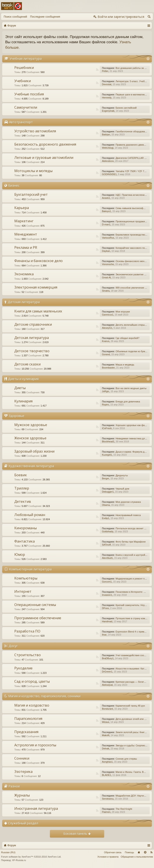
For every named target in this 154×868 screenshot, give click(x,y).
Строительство (28, 655)
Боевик (21, 475)
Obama (106, 505)
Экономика (24, 274)
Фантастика (25, 541)
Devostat (107, 84)
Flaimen (106, 812)
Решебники (24, 68)
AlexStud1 (107, 558)
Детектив (23, 501)
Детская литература (24, 302)
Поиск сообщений (15, 17)
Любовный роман (30, 515)
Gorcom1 (107, 582)
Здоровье (16, 416)
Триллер (22, 488)
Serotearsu (108, 799)
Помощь (130, 852)
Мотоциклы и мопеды (33, 171)
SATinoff (106, 545)
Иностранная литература (36, 808)
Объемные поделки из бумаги (132, 351)
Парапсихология (28, 719)
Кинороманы (25, 528)
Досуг (13, 646)
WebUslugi (108, 148)
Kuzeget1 (107, 455)
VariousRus (108, 238)
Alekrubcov (108, 161)
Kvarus (106, 341)
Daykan (106, 251)
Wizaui (106, 722)
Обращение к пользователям (137, 857)
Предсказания (26, 732)
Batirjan (106, 134)
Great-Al (106, 277)
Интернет (23, 591)
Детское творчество (32, 351)
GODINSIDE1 (109, 174)
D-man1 (106, 224)
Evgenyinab (108, 111)
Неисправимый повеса (128, 515)
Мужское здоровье (31, 425)
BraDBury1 (108, 658)
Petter (105, 71)
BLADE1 (106, 775)
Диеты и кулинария (23, 379)
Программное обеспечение (38, 618)
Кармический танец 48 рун (130, 706)
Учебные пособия (29, 94)
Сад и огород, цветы (32, 681)
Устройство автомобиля (35, 131)
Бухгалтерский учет (31, 194)
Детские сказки (27, 364)
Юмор (20, 554)
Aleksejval (107, 685)
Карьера (22, 208)
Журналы (22, 795)
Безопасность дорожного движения (45, 144)
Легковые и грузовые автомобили (44, 158)
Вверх (145, 852)
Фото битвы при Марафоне (131, 542)
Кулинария (23, 401)
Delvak (106, 749)
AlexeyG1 (107, 328)
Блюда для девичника (128, 402)
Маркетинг (24, 221)
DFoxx (105, 608)
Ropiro (105, 405)
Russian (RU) (8, 852)
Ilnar (104, 635)
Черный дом (122, 489)
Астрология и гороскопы (35, 745)
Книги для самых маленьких (38, 311)
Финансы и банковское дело (38, 261)
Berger (106, 478)
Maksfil (106, 735)
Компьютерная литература (30, 569)
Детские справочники (33, 324)
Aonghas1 (107, 762)
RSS (97, 70)
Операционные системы (35, 605)
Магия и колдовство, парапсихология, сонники (44, 696)
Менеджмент (26, 234)
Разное (14, 786)
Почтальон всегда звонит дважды (134, 528)
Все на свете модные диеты (131, 388)
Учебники (23, 81)
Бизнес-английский (126, 108)
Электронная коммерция (36, 287)
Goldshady (108, 531)
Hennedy (107, 98)
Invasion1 (107, 595)
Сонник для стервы (126, 759)
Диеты (20, 388)
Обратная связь (113, 852)
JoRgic (106, 391)
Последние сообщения (45, 17)
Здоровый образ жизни (34, 451)
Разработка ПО (27, 631)
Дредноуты (122, 475)
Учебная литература (26, 58)
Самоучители (26, 107)
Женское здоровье (30, 438)
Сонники (22, 758)
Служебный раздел (23, 823)
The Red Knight (124, 809)
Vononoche (108, 264)
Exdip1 (106, 518)
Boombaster (108, 368)
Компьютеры (26, 578)
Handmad (107, 621)
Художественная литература (31, 466)
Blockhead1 (108, 441)
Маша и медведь (125, 365)
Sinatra (106, 291)
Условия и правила (108, 857)
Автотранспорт (21, 122)
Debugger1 (108, 492)
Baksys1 (106, 211)
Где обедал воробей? (128, 338)
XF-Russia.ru (19, 860)
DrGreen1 (107, 672)
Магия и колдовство (32, 705)
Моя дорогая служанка (128, 502)
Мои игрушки (123, 312)
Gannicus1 (108, 315)
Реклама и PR (26, 247)
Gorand (106, 354)
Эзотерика (23, 772)
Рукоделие (23, 668)
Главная (139, 852)
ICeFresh (107, 428)
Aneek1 (106, 198)
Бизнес (14, 185)
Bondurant (107, 709)
